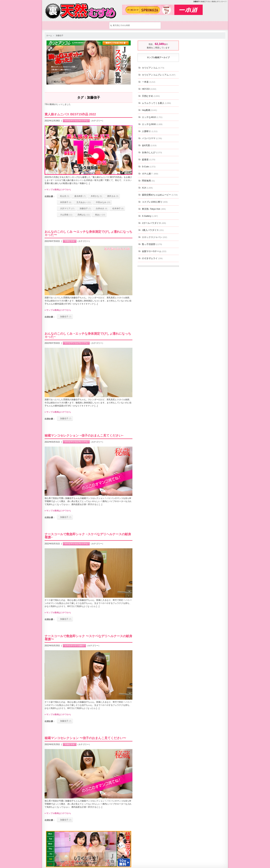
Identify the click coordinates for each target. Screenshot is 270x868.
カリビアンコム (153, 68)
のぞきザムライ (152, 258)
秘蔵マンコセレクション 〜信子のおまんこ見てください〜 (85, 738)
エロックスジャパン (154, 237)
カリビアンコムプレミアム (76, 121)
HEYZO (149, 89)
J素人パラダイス (153, 230)
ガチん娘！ (150, 174)
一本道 (149, 82)
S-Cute (149, 167)
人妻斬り (150, 131)
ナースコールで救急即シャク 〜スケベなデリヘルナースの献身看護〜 (88, 638)
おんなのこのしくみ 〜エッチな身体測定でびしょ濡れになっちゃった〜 (88, 233)
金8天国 (149, 145)
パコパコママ (152, 138)
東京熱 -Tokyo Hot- (154, 209)
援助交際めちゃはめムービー (160, 195)
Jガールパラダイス (154, 223)
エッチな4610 (152, 117)
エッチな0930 (152, 124)
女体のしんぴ (152, 152)
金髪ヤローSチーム (154, 251)
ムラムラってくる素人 (74, 646)
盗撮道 (149, 160)
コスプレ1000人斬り (155, 202)
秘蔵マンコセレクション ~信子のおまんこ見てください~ (84, 436)
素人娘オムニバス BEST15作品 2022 (70, 114)
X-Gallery (150, 216)
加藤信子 (60, 35)
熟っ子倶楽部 (152, 244)
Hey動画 (149, 110)
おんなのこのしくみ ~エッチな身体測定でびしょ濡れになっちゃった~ (88, 335)
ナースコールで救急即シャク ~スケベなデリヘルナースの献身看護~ (88, 536)
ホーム (49, 35)
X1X (147, 188)
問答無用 (148, 181)
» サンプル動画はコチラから (58, 190)
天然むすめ (70, 241)
